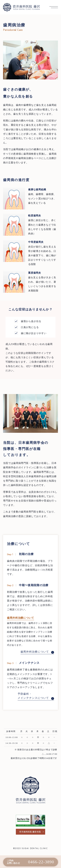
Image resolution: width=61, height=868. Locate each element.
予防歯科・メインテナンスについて (36, 696)
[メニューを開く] (54, 7)
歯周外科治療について (37, 652)
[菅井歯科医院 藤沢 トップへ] (21, 7)
